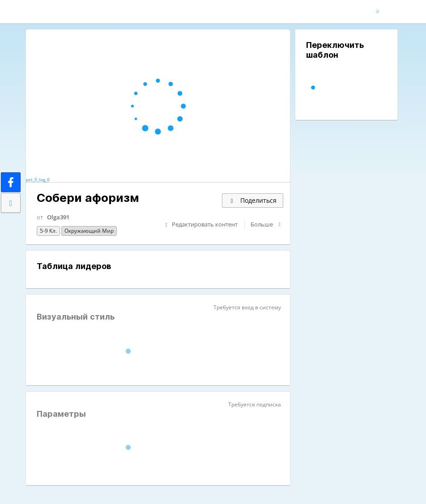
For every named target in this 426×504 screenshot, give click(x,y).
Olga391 (58, 217)
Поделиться (253, 200)
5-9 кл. (48, 231)
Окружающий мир (89, 231)
